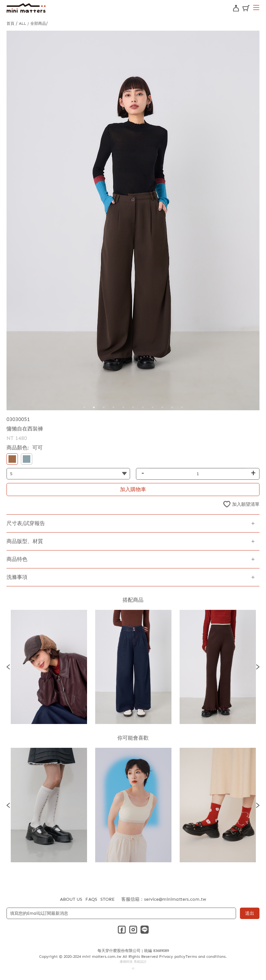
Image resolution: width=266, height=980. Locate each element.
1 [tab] (84, 407)
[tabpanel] (133, 220)
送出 (250, 913)
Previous (8, 667)
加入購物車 (133, 489)
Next (258, 667)
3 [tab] (104, 407)
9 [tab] (162, 407)
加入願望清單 (246, 504)
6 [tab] (133, 407)
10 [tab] (172, 407)
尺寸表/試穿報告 (26, 523)
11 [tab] (182, 407)
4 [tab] (113, 407)
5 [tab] (123, 407)
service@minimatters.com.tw (175, 899)
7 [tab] (143, 407)
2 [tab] (94, 407)
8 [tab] (153, 407)
